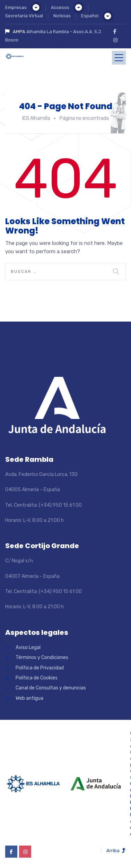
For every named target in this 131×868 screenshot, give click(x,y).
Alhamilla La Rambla (48, 32)
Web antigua (29, 698)
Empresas (16, 7)
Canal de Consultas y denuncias (51, 688)
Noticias (62, 16)
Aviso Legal (28, 647)
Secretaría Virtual (24, 16)
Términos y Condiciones (42, 657)
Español (90, 16)
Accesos (60, 7)
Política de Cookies (37, 678)
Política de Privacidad (40, 668)
